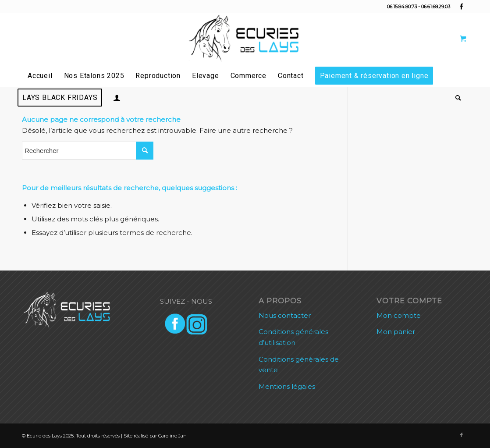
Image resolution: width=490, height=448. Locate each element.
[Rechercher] (456, 98)
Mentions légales (287, 386)
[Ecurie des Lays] (245, 39)
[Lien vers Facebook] (462, 7)
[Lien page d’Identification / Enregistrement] (117, 98)
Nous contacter (285, 315)
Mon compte (399, 315)
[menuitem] (40, 76)
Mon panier (396, 332)
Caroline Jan (172, 436)
